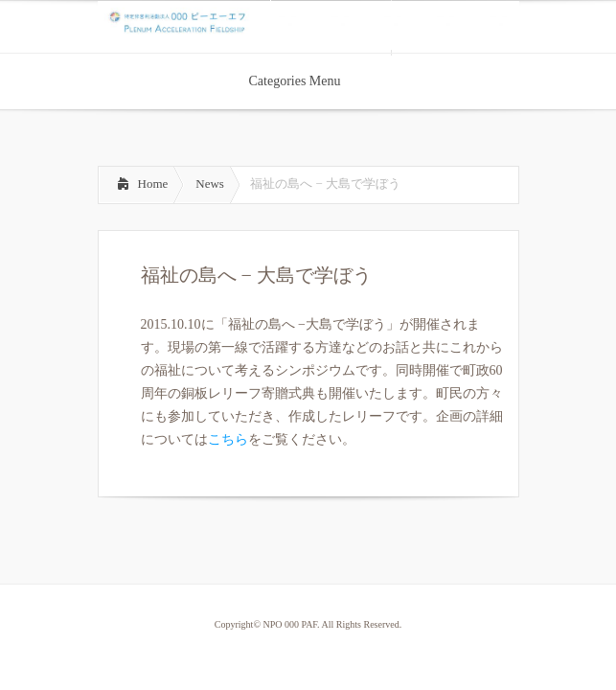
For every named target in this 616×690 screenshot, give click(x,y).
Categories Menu (307, 81)
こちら (228, 439)
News (210, 184)
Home (153, 184)
